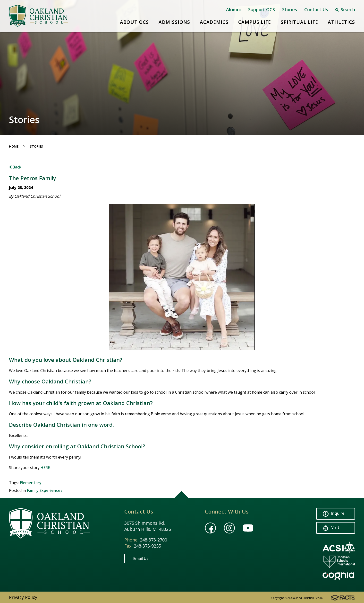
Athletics (341, 22)
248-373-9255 (147, 546)
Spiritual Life (299, 22)
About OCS (135, 22)
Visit (331, 528)
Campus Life (254, 22)
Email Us (141, 559)
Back (15, 167)
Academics (214, 22)
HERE (45, 468)
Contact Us (316, 9)
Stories (290, 9)
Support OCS (262, 9)
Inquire (334, 514)
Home (14, 146)
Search (345, 9)
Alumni (233, 9)
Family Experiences (45, 490)
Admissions (174, 22)
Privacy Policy (23, 597)
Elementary (31, 483)
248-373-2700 (153, 540)
